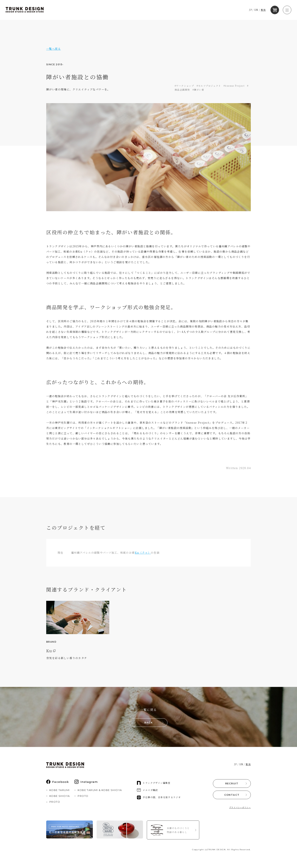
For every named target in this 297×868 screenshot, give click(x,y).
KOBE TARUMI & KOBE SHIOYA (100, 790)
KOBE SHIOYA (60, 796)
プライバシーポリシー (240, 808)
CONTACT (232, 795)
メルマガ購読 (147, 791)
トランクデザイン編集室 (154, 783)
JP (251, 10)
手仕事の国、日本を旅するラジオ (159, 798)
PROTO (55, 802)
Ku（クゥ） (143, 553)
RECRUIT (232, 784)
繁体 (264, 10)
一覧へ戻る (54, 49)
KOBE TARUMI (59, 790)
